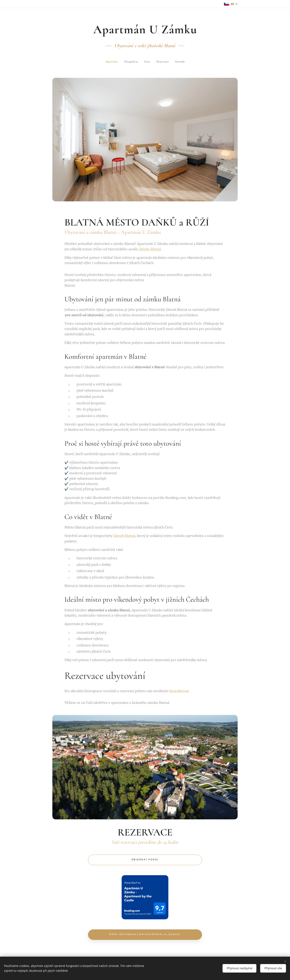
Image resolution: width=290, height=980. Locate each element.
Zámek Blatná (124, 536)
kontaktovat (179, 691)
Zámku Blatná (150, 249)
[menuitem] (101, 62)
